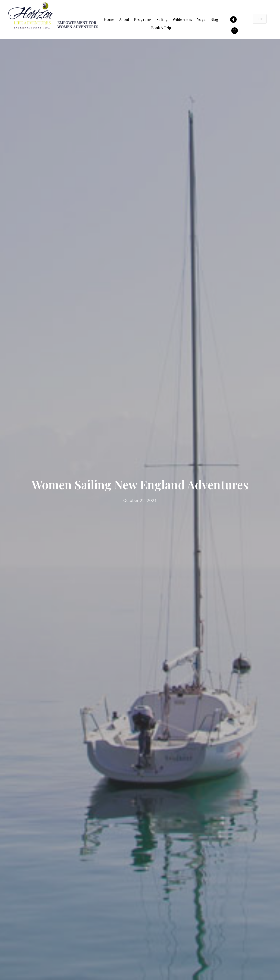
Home (109, 19)
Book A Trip (161, 28)
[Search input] (260, 19)
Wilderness (182, 19)
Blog (214, 19)
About (124, 19)
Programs (143, 19)
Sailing (162, 19)
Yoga (201, 19)
